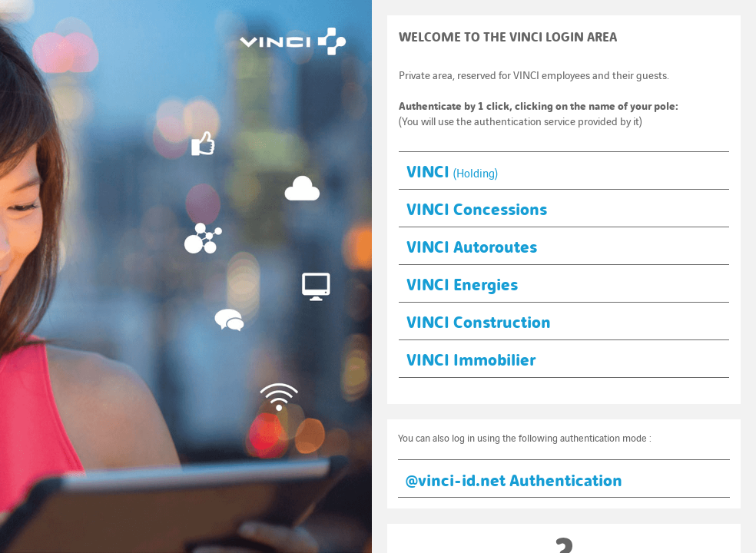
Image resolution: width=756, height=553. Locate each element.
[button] (564, 170)
